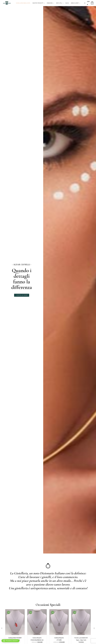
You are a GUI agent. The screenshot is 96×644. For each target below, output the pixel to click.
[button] (2, 628)
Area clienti (75, 3)
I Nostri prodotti (38, 3)
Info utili (60, 3)
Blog (67, 3)
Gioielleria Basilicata (23, 3)
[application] (44, 3)
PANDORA (50, 3)
